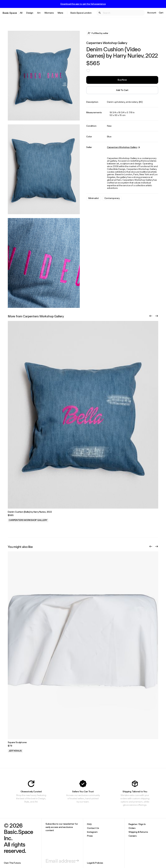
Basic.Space (10, 13)
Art (39, 13)
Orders (132, 828)
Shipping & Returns (138, 832)
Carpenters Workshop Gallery (107, 43)
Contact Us (93, 828)
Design (30, 13)
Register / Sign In (137, 824)
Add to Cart (122, 90)
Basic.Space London (81, 13)
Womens (49, 13)
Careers (133, 836)
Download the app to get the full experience (83, 4)
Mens (60, 13)
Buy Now (122, 80)
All (21, 13)
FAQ (89, 824)
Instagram (92, 832)
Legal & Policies (95, 863)
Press (90, 836)
